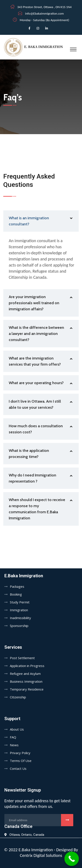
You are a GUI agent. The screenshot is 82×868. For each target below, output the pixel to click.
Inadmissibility (20, 618)
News (14, 745)
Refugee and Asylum (25, 674)
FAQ (13, 737)
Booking (16, 594)
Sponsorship (19, 626)
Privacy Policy (20, 753)
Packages (17, 586)
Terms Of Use (21, 761)
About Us (17, 729)
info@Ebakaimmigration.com (44, 14)
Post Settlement (22, 658)
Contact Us (18, 768)
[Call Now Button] (72, 859)
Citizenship (18, 697)
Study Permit (20, 602)
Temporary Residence (27, 689)
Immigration (19, 610)
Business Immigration (26, 681)
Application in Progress (27, 666)
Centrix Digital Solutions (41, 855)
